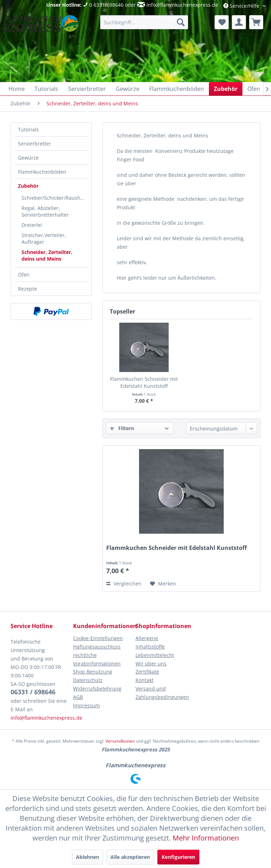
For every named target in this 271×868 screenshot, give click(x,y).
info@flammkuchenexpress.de (182, 5)
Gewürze (28, 158)
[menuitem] (144, 22)
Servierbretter (35, 144)
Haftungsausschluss (97, 647)
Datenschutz (88, 680)
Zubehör (28, 186)
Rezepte (28, 289)
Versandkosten (120, 741)
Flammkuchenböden (42, 172)
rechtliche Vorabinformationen (97, 659)
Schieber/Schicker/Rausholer (55, 198)
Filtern (122, 428)
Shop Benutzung (93, 672)
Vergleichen (124, 584)
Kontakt (144, 680)
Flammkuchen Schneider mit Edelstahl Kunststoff (144, 382)
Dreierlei (32, 225)
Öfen (24, 275)
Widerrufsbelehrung (97, 689)
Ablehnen (88, 857)
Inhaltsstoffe (150, 647)
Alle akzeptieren (130, 857)
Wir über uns (151, 664)
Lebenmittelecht (155, 655)
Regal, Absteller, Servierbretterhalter (45, 211)
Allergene (147, 638)
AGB (78, 697)
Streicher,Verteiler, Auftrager (44, 238)
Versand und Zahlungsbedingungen (162, 693)
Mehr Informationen (206, 838)
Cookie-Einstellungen (98, 638)
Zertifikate (147, 672)
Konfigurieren (178, 857)
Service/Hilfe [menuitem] (242, 6)
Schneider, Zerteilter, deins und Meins (47, 255)
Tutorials (28, 129)
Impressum (86, 705)
